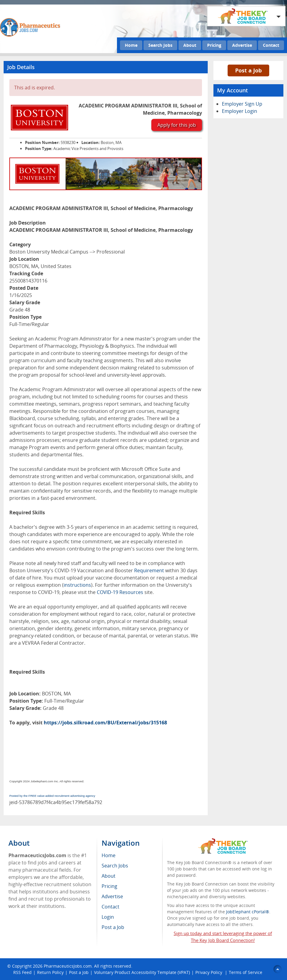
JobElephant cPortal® (248, 912)
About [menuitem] (109, 876)
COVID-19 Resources (120, 592)
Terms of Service (246, 972)
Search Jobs (160, 45)
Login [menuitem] (108, 917)
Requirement (149, 570)
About (190, 45)
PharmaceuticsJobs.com (68, 966)
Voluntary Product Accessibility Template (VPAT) (142, 972)
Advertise (242, 45)
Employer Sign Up (242, 104)
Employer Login (240, 111)
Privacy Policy (209, 972)
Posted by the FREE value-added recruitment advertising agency (52, 796)
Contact (271, 45)
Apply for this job (177, 125)
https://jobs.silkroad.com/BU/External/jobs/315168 (105, 723)
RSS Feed (22, 972)
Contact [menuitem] (110, 907)
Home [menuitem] (109, 855)
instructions (77, 585)
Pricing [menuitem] (109, 886)
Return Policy (50, 972)
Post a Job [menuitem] (113, 927)
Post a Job (248, 70)
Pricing (214, 45)
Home (131, 45)
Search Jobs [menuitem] (115, 866)
